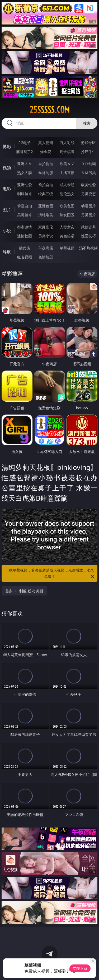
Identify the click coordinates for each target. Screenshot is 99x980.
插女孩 (25, 248)
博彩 (7, 146)
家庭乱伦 (46, 227)
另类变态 (88, 194)
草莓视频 (67, 248)
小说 (7, 231)
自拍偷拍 (46, 164)
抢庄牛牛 (88, 152)
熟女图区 (67, 215)
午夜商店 (46, 248)
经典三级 (46, 194)
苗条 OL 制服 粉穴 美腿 (24, 591)
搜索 (87, 123)
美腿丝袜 (25, 215)
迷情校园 (25, 236)
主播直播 (67, 173)
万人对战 (67, 143)
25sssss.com (50, 110)
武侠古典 (88, 227)
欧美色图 (67, 206)
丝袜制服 (46, 173)
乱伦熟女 (67, 194)
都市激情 (25, 227)
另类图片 (88, 215)
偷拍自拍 (46, 185)
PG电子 (24, 143)
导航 (7, 252)
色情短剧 (46, 257)
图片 (7, 210)
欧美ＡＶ (67, 164)
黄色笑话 (67, 236)
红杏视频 (25, 257)
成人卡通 (67, 185)
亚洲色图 (46, 206)
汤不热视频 (88, 248)
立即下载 (80, 968)
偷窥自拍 (25, 206)
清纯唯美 (46, 215)
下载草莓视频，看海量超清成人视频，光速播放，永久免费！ (50, 574)
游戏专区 (88, 143)
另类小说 (46, 236)
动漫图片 (88, 206)
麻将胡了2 (25, 152)
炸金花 (46, 152)
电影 (7, 189)
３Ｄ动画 (88, 164)
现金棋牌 (67, 152)
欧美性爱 (88, 185)
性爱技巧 (88, 236)
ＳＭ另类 (88, 173)
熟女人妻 (25, 173)
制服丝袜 (25, 194)
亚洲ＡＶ (25, 164)
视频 (7, 168)
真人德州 (46, 143)
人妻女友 (67, 227)
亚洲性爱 (25, 185)
